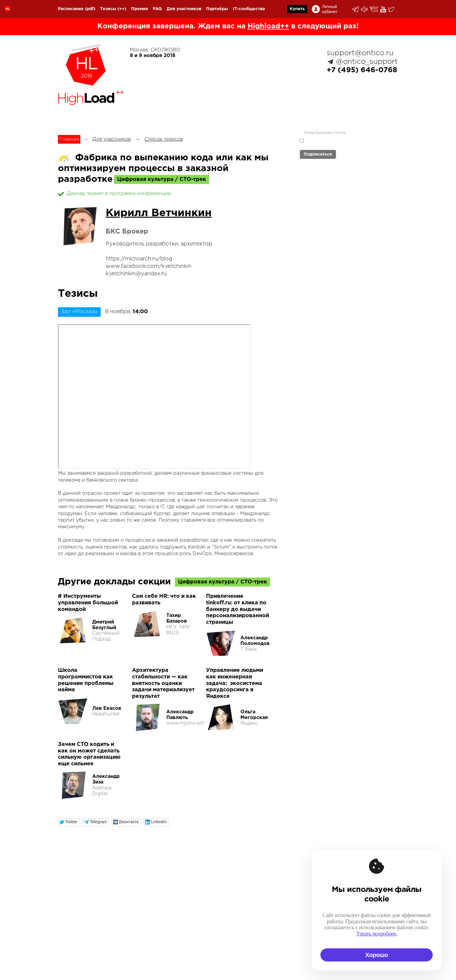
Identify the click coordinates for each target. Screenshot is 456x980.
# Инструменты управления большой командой (88, 603)
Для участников (184, 9)
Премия (140, 9)
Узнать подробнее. (377, 934)
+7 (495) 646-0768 (362, 70)
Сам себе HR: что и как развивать (164, 600)
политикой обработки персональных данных (336, 143)
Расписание (71, 9)
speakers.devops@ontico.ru (137, 949)
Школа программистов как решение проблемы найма (86, 680)
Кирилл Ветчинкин (159, 213)
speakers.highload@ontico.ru (145, 956)
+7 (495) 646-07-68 (82, 897)
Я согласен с (336, 143)
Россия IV (227, 904)
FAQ (157, 9)
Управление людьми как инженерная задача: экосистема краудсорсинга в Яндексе (235, 683)
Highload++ (268, 26)
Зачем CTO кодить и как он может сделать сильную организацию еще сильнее (89, 754)
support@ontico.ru (360, 53)
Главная (69, 139)
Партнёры (217, 9)
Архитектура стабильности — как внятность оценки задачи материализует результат (163, 683)
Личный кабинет (330, 9)
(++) (122, 9)
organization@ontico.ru (128, 936)
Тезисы (108, 9)
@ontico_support (367, 62)
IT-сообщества (249, 9)
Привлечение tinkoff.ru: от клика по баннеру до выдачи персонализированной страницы (238, 609)
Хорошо (377, 955)
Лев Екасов (107, 708)
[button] (69, 822)
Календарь (229, 897)
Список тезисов (164, 139)
